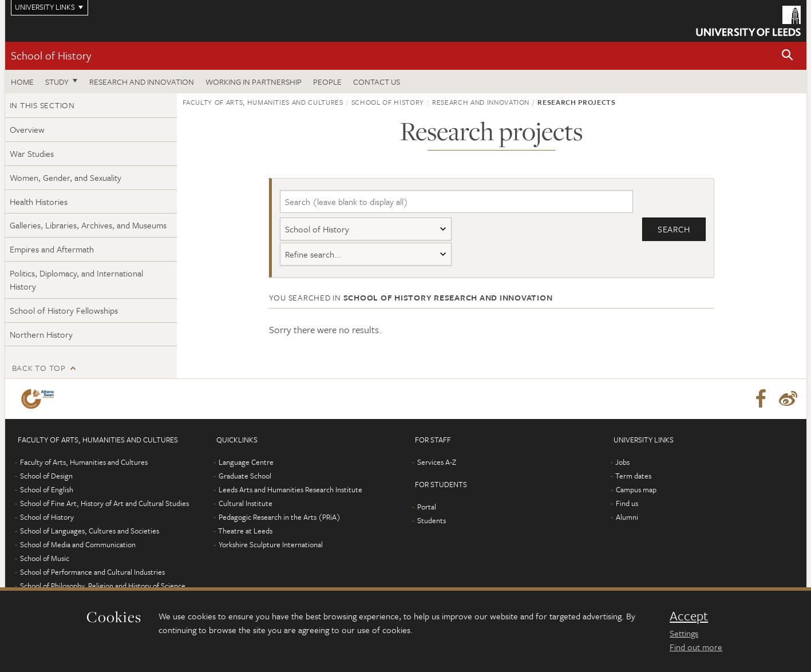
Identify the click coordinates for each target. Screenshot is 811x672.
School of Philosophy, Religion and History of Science (103, 586)
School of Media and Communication (78, 544)
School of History (51, 55)
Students (432, 520)
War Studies (32, 153)
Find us (627, 503)
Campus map (636, 489)
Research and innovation (142, 82)
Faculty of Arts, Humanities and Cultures (263, 102)
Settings (684, 633)
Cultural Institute (246, 503)
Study (57, 82)
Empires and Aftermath (52, 249)
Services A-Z (437, 462)
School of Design (46, 476)
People (327, 82)
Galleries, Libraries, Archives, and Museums (88, 225)
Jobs (622, 462)
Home (22, 82)
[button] (788, 56)
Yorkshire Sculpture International (271, 544)
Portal (427, 507)
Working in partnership (254, 82)
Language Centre (246, 462)
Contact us (377, 82)
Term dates (633, 476)
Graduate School (245, 476)
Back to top (39, 368)
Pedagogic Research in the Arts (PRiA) (280, 517)
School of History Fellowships (64, 310)
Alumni (627, 517)
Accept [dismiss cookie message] (689, 616)
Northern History (41, 334)
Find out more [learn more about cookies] (696, 647)
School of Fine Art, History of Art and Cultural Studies (104, 503)
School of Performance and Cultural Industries (92, 572)
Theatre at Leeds (245, 531)
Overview (27, 129)
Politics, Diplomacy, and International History (76, 280)
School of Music (45, 558)
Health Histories (39, 201)
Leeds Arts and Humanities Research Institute (290, 489)
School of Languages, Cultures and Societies (90, 531)
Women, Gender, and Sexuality (66, 177)
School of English (47, 489)
